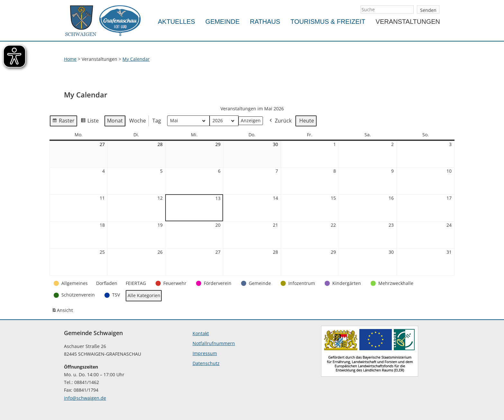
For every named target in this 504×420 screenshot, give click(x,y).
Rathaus (265, 22)
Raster (63, 122)
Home (70, 59)
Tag (157, 121)
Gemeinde (223, 22)
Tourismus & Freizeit (328, 22)
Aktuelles (176, 22)
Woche (138, 121)
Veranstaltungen (408, 22)
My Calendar (136, 59)
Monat (115, 121)
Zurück (280, 121)
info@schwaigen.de (85, 398)
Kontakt (201, 333)
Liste (90, 122)
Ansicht (63, 312)
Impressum (205, 353)
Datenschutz (206, 363)
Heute (307, 121)
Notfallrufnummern (214, 343)
